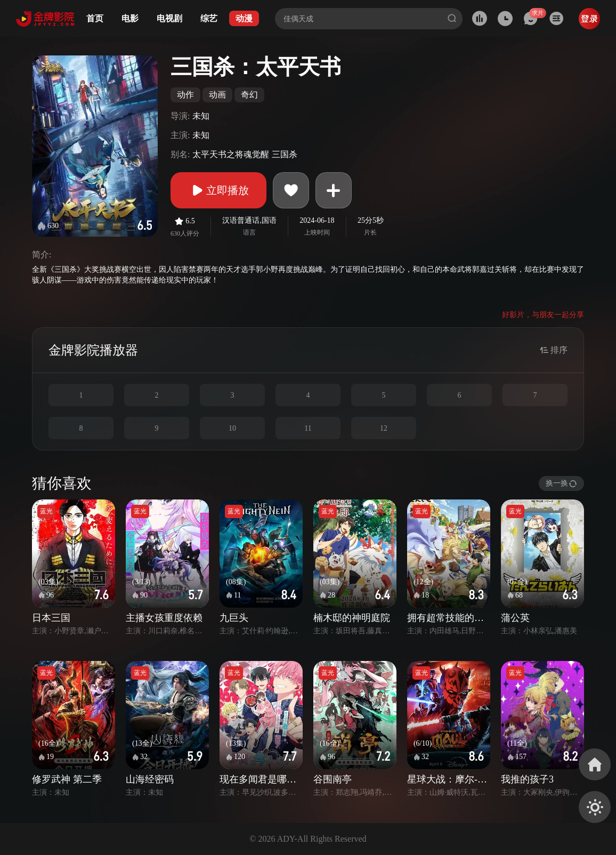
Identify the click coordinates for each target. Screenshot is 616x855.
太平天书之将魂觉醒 (231, 154)
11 (308, 428)
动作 (185, 95)
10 (232, 428)
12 (384, 428)
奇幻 (249, 95)
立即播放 (218, 190)
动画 (217, 95)
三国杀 (285, 154)
